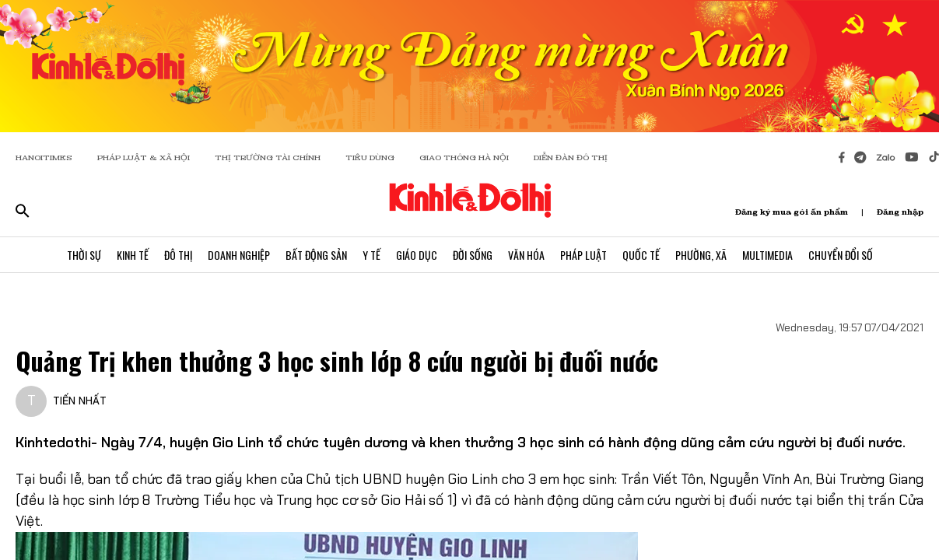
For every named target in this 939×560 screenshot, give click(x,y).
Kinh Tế (133, 255)
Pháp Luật (583, 255)
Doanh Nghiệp (239, 255)
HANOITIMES (44, 157)
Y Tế (371, 255)
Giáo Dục (417, 255)
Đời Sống (473, 255)
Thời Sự (84, 255)
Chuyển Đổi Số (841, 255)
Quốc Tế (641, 255)
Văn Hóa (526, 255)
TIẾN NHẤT (80, 401)
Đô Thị (178, 255)
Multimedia (767, 255)
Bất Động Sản (316, 255)
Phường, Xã (701, 255)
